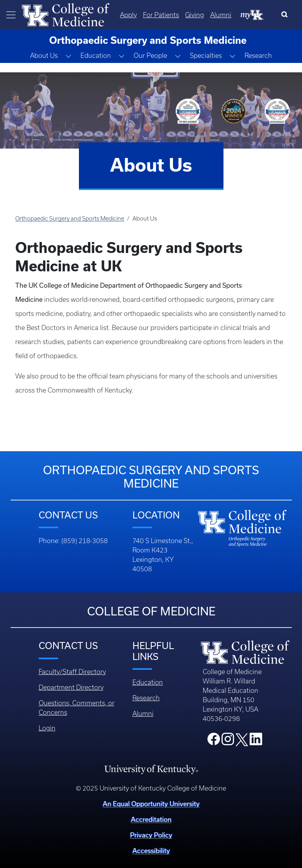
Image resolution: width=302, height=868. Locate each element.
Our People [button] (150, 56)
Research (258, 56)
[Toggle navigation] (11, 15)
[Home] (66, 14)
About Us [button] (44, 56)
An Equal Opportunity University (151, 804)
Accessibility (151, 851)
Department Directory (71, 687)
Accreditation (151, 819)
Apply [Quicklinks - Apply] (128, 15)
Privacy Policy (151, 835)
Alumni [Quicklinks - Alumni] (221, 15)
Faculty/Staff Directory (72, 672)
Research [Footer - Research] (146, 698)
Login (47, 728)
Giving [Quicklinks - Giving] (195, 15)
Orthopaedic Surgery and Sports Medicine (70, 219)
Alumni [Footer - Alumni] (143, 714)
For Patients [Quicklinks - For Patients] (161, 15)
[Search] (286, 15)
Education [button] (96, 56)
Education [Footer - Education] (148, 682)
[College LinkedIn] (256, 741)
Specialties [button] (206, 56)
